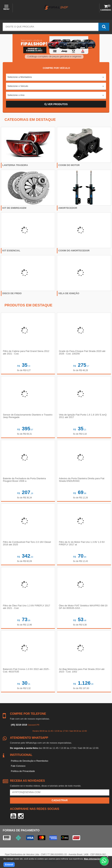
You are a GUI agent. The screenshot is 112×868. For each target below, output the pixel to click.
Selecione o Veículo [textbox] (18, 86)
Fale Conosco (18, 766)
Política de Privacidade (23, 771)
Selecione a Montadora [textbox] (20, 77)
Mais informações (92, 859)
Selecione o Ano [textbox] (16, 95)
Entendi (9, 865)
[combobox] (56, 77)
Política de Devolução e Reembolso (30, 761)
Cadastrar (60, 800)
